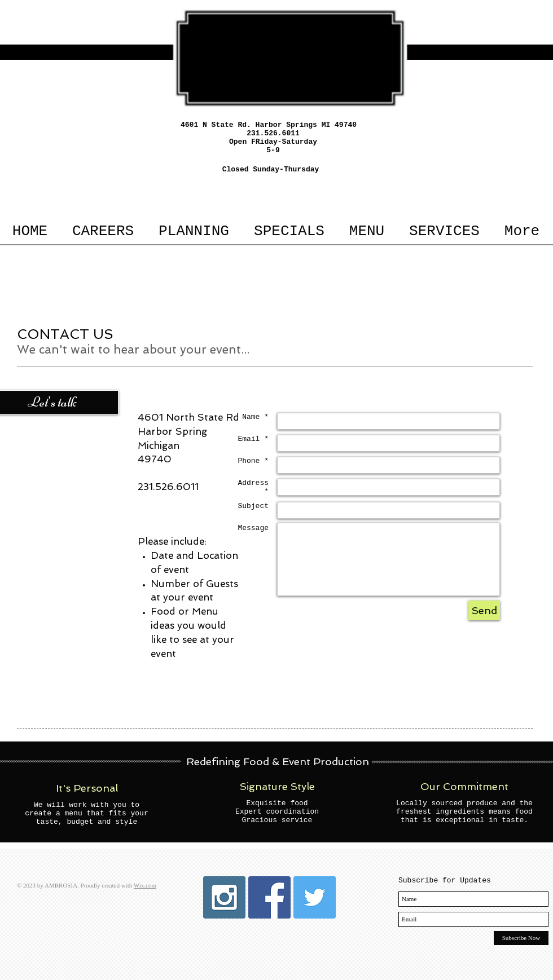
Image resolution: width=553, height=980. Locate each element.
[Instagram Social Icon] (224, 897)
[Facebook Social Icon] (269, 897)
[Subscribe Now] (521, 938)
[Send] (484, 610)
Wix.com (145, 885)
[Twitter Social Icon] (315, 897)
